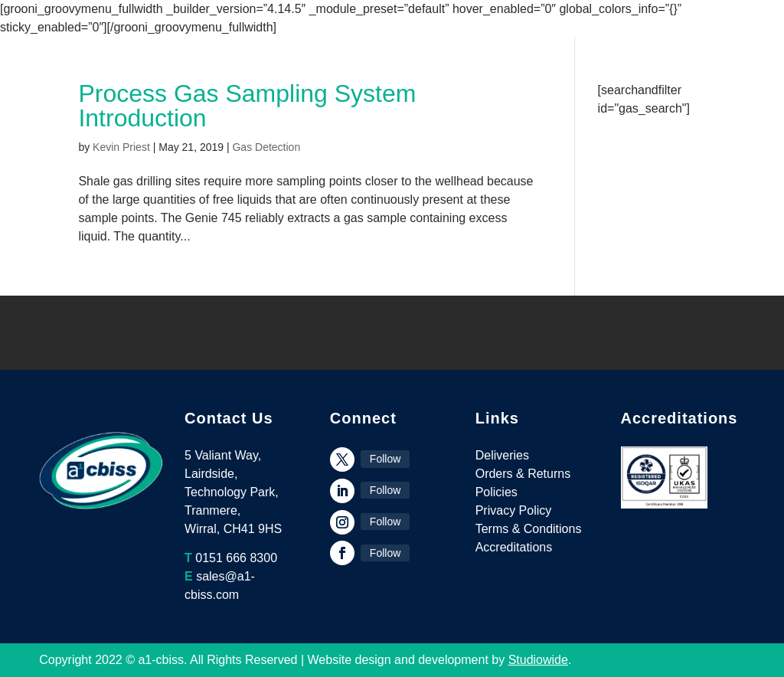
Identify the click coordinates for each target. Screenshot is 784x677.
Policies (497, 492)
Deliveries (502, 455)
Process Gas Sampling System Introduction (247, 106)
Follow (385, 459)
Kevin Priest (121, 147)
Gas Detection (266, 147)
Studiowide (538, 660)
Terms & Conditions (529, 529)
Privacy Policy (514, 510)
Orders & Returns (523, 474)
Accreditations (514, 547)
